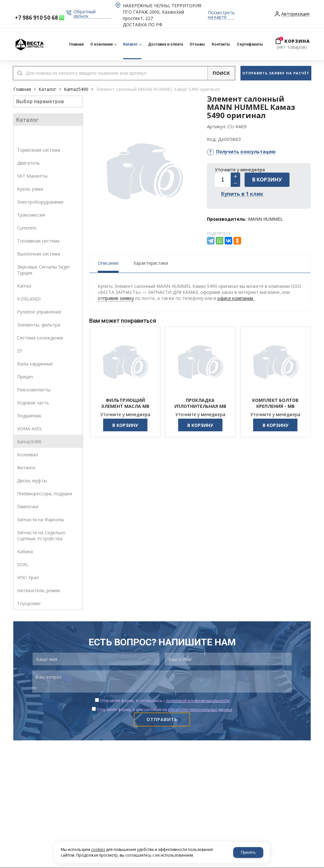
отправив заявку (116, 298)
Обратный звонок (84, 14)
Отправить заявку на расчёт (276, 73)
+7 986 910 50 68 (36, 18)
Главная (22, 89)
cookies (98, 849)
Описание (108, 263)
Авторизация (295, 14)
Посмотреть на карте (221, 15)
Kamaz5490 (76, 89)
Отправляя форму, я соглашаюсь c (165, 701)
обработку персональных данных (200, 710)
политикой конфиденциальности (198, 701)
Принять (248, 852)
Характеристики (151, 263)
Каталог (47, 89)
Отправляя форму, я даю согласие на (165, 710)
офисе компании (236, 298)
